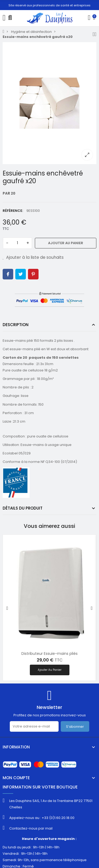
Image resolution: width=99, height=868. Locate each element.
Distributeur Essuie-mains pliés (49, 654)
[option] (49, 103)
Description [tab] (16, 325)
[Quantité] (17, 243)
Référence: (13, 211)
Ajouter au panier (66, 243)
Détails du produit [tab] (23, 508)
